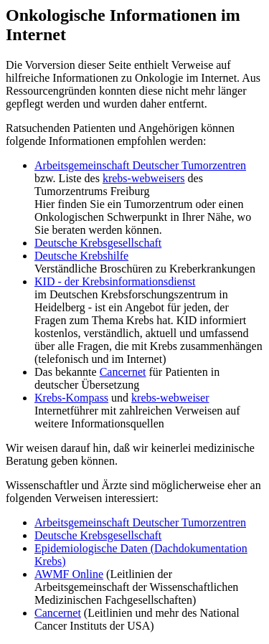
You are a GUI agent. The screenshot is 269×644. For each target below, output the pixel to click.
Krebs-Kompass (71, 398)
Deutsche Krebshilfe (81, 256)
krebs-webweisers (144, 178)
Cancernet (123, 372)
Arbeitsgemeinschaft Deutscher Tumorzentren (140, 165)
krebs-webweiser (170, 398)
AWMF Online (69, 574)
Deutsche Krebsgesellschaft (98, 243)
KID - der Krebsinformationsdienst (115, 281)
